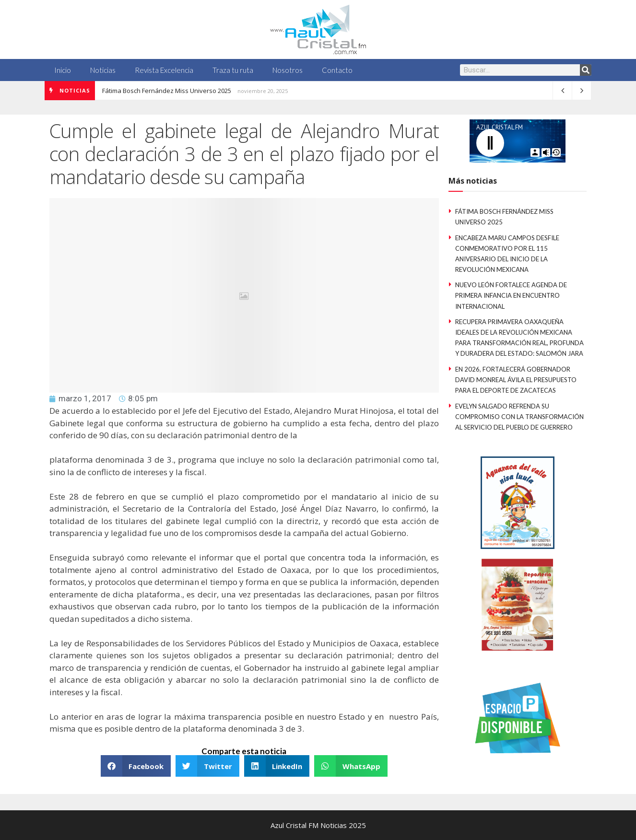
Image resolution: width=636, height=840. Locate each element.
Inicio (63, 70)
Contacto (337, 70)
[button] (136, 766)
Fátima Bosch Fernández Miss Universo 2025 (167, 91)
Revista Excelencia (164, 70)
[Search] (586, 70)
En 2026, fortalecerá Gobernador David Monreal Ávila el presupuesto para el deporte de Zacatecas (516, 380)
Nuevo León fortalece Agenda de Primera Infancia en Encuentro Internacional (511, 295)
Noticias (103, 70)
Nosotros (288, 70)
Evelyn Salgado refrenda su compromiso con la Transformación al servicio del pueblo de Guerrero (519, 417)
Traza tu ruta (233, 70)
